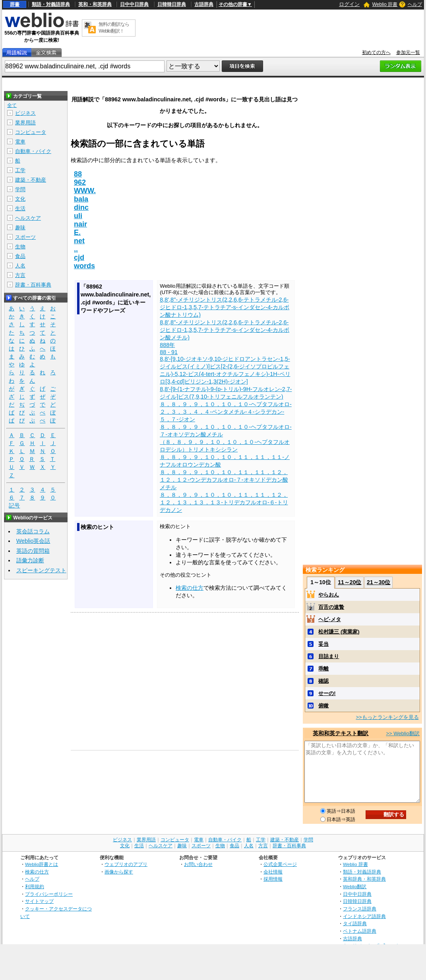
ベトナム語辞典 (360, 931)
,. (76, 249)
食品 (20, 256)
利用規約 (35, 886)
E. (77, 232)
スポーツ (25, 237)
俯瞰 (323, 706)
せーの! (327, 693)
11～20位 (350, 582)
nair (80, 224)
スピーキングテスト (41, 570)
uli (78, 216)
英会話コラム (33, 531)
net (79, 241)
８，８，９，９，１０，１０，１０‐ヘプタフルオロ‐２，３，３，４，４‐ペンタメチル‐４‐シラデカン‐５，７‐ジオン (226, 412)
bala (81, 199)
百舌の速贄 (331, 607)
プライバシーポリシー (49, 894)
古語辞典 (204, 4)
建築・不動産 (31, 180)
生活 (20, 208)
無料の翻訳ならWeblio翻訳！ (114, 28)
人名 (20, 266)
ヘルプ (415, 4)
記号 (14, 506)
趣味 (20, 228)
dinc (81, 207)
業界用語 (25, 123)
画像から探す (119, 872)
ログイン (349, 4)
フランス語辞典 (360, 909)
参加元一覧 (408, 52)
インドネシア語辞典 (364, 916)
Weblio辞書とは (42, 864)
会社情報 (273, 872)
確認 (323, 681)
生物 (20, 247)
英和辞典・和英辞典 (364, 879)
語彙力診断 (30, 560)
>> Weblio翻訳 (403, 733)
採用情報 (273, 879)
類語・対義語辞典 (51, 4)
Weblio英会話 (33, 541)
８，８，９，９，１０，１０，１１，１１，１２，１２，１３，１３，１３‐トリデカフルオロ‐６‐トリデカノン (224, 502)
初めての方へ (376, 52)
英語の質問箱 (33, 551)
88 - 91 (169, 352)
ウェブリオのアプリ (126, 864)
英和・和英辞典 (95, 4)
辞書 (15, 4)
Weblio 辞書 (385, 4)
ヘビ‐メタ (329, 619)
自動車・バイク (33, 151)
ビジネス (25, 113)
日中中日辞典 (134, 4)
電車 (20, 142)
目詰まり (329, 656)
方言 (20, 275)
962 (80, 182)
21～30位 (379, 582)
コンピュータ (31, 132)
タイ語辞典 (355, 923)
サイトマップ (39, 901)
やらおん (329, 595)
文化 (20, 199)
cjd (79, 258)
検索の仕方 (190, 588)
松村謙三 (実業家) (339, 632)
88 (78, 174)
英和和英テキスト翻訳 (341, 733)
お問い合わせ (198, 864)
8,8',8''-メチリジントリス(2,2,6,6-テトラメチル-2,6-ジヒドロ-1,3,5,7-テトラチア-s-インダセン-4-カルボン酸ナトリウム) (225, 307)
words (84, 266)
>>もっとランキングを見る (387, 717)
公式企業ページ (280, 864)
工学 (20, 170)
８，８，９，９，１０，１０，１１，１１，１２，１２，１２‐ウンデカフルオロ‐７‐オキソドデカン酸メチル (224, 480)
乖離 (323, 669)
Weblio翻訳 (355, 886)
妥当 (323, 644)
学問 (20, 189)
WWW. (85, 191)
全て (12, 105)
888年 (167, 345)
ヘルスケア (28, 218)
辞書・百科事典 (33, 285)
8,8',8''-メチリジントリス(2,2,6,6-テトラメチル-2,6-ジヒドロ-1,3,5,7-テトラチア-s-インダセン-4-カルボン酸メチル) (225, 330)
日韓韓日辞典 (172, 4)
